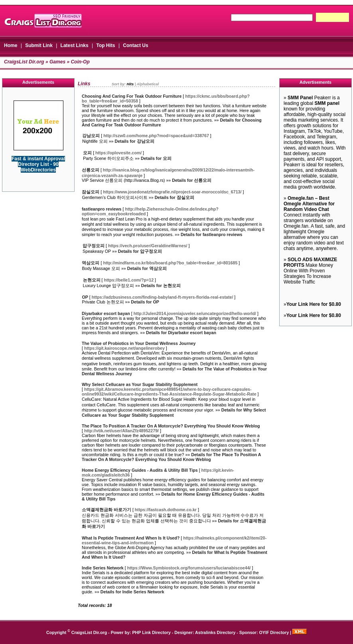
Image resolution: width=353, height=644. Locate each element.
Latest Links (75, 45)
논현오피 (92, 280)
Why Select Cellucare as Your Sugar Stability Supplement (140, 384)
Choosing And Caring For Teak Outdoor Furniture (132, 96)
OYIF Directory (274, 632)
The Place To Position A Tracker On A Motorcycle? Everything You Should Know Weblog (171, 426)
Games (57, 62)
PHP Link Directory (152, 632)
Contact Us (135, 45)
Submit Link (39, 45)
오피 (87, 153)
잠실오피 (91, 192)
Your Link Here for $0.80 (314, 304)
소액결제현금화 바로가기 (106, 510)
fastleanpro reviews (102, 209)
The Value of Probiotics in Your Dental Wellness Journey (139, 343)
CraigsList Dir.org (24, 62)
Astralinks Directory (215, 632)
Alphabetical (148, 84)
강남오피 (91, 136)
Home (11, 45)
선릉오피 (91, 170)
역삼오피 (91, 263)
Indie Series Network (103, 568)
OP (85, 297)
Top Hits (106, 45)
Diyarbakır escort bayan (106, 313)
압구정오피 (94, 246)
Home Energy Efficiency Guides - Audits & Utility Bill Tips (140, 470)
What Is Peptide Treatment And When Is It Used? (131, 538)
